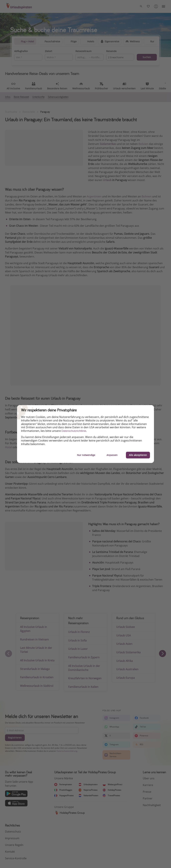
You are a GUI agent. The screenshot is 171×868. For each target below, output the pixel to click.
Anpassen (112, 455)
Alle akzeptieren (138, 455)
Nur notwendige (86, 455)
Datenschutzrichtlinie (74, 431)
